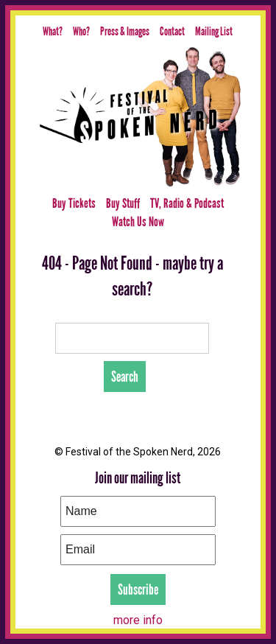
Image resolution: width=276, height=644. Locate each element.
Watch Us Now (138, 222)
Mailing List (214, 31)
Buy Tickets (74, 203)
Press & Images (125, 31)
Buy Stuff (123, 203)
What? (53, 31)
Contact (172, 31)
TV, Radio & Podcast (187, 203)
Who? (81, 31)
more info (138, 620)
